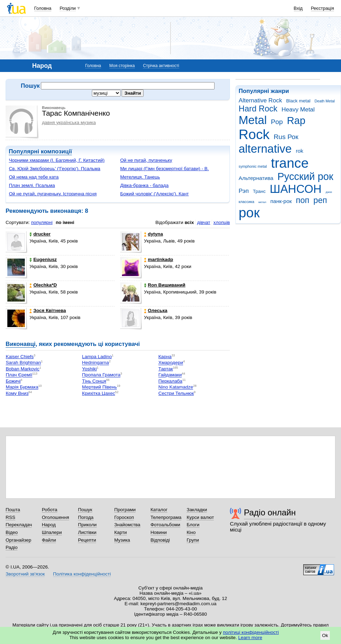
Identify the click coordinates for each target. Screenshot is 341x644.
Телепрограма (166, 517)
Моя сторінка (122, 66)
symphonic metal (253, 166)
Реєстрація (322, 8)
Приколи (87, 525)
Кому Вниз (17, 393)
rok (300, 151)
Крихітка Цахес (99, 393)
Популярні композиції (40, 151)
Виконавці (21, 344)
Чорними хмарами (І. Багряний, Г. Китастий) (57, 160)
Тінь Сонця (94, 381)
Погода (86, 517)
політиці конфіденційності (251, 632)
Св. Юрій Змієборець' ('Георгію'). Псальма (55, 169)
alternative (265, 149)
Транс (259, 191)
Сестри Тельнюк (176, 393)
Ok (325, 635)
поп (303, 200)
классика (246, 202)
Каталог (159, 510)
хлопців (222, 222)
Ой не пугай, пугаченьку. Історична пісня (53, 194)
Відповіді (160, 540)
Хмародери (171, 363)
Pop (277, 122)
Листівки (87, 532)
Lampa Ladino (97, 357)
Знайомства (127, 525)
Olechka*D (43, 285)
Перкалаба (170, 381)
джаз (329, 192)
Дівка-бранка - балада (144, 185)
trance (290, 163)
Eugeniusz (43, 259)
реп (320, 200)
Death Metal (325, 101)
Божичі (13, 381)
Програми (125, 510)
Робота (50, 510)
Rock (254, 134)
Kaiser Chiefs (20, 357)
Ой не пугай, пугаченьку (146, 160)
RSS (10, 517)
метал (262, 202)
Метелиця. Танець (140, 177)
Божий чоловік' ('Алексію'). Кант (154, 194)
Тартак (166, 369)
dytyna (153, 234)
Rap (296, 121)
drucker (40, 234)
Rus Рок (286, 137)
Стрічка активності (161, 66)
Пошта (13, 510)
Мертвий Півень (100, 387)
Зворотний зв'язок (25, 574)
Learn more (250, 638)
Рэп (244, 191)
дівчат (204, 222)
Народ (49, 525)
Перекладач (19, 525)
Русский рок (305, 176)
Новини (159, 532)
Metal (253, 120)
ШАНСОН (296, 189)
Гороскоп (124, 517)
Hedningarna (96, 363)
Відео (12, 532)
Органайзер (18, 540)
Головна (43, 8)
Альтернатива (256, 178)
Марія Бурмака (22, 387)
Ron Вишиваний (165, 285)
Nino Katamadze (176, 387)
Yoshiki (89, 369)
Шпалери (52, 532)
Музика (122, 540)
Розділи (68, 8)
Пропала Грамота (101, 375)
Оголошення (56, 517)
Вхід (298, 8)
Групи (193, 540)
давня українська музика (69, 122)
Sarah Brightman (23, 363)
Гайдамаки (170, 375)
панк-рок (281, 201)
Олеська (156, 310)
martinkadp (158, 259)
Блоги (193, 525)
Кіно (191, 532)
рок (249, 213)
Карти (121, 532)
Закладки (197, 510)
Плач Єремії (19, 375)
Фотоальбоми (165, 525)
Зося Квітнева (48, 310)
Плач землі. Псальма (32, 185)
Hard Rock (258, 109)
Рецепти (87, 540)
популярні (42, 222)
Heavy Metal (298, 110)
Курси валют (200, 517)
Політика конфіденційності (82, 574)
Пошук (85, 510)
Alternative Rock (260, 100)
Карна (165, 357)
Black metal (298, 101)
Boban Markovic (22, 369)
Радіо (12, 547)
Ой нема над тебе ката (34, 177)
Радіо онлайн (270, 512)
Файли (49, 540)
